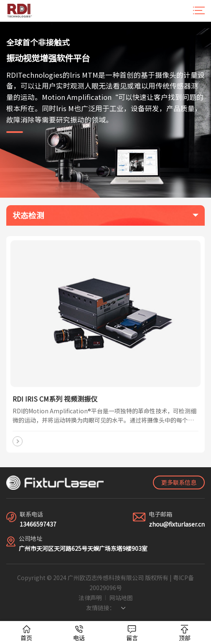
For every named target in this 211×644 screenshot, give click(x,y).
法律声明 (90, 598)
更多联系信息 (179, 482)
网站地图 (121, 598)
